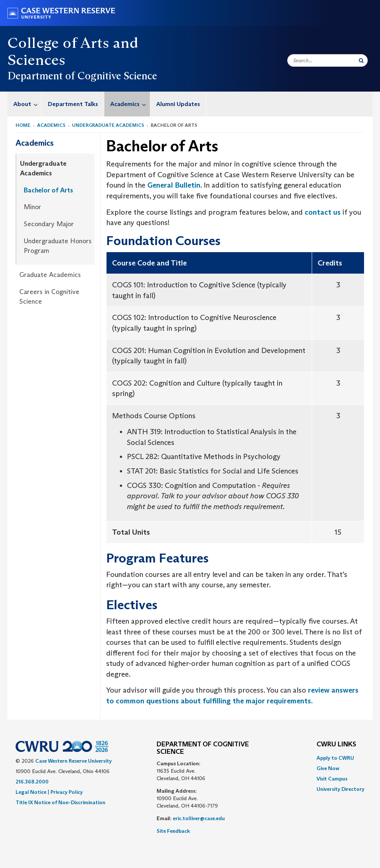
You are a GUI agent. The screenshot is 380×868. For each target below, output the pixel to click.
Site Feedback (173, 831)
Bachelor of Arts (48, 190)
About (27, 104)
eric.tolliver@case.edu (199, 818)
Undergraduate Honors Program (58, 246)
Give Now (328, 768)
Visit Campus (332, 779)
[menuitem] (25, 104)
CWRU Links (336, 745)
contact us (323, 212)
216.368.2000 (32, 782)
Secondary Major (49, 224)
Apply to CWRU (335, 758)
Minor (32, 207)
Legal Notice (31, 792)
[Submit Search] (361, 60)
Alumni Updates (178, 104)
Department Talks (73, 104)
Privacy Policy (67, 792)
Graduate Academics (50, 275)
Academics (130, 104)
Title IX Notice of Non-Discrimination (60, 802)
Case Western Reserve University (73, 761)
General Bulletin (174, 185)
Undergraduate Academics (108, 125)
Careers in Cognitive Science (49, 297)
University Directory (340, 789)
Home (23, 125)
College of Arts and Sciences (73, 51)
